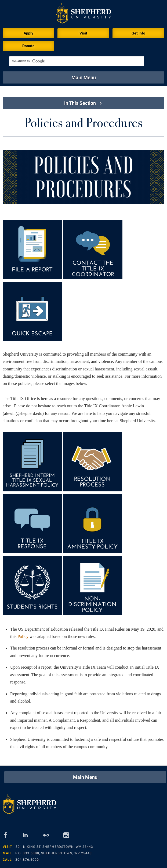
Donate (28, 46)
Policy (23, 636)
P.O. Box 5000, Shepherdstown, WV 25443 (54, 853)
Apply (28, 33)
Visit (83, 33)
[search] (77, 61)
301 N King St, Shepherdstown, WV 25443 (54, 847)
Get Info (138, 33)
